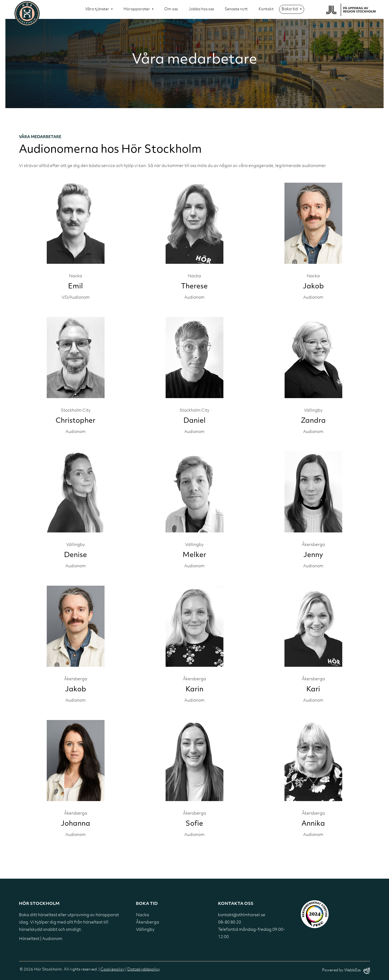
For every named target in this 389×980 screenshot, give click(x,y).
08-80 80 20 (229, 923)
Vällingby (145, 930)
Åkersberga (147, 923)
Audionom (52, 939)
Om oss (171, 9)
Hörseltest (29, 939)
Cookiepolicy (113, 970)
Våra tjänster (97, 9)
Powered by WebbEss (346, 971)
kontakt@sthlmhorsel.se (242, 915)
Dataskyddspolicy (144, 970)
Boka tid (290, 9)
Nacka (142, 915)
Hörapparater (137, 9)
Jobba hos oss (201, 9)
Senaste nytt (236, 9)
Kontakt (266, 9)
